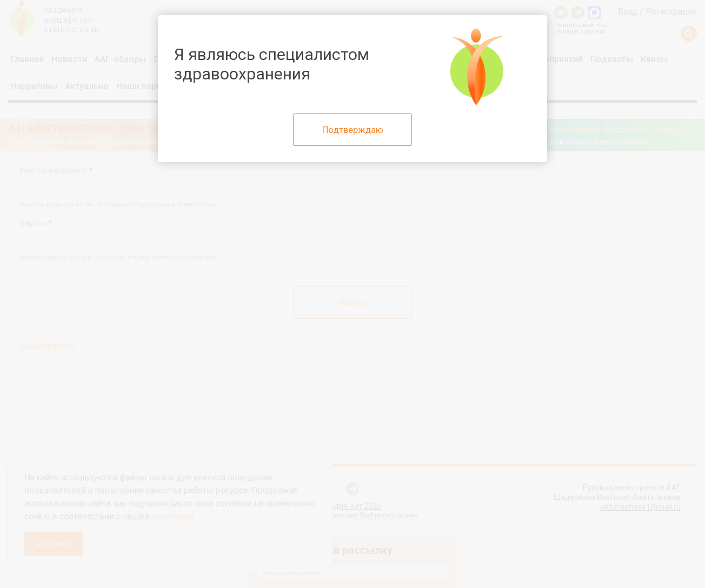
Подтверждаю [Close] (353, 130)
